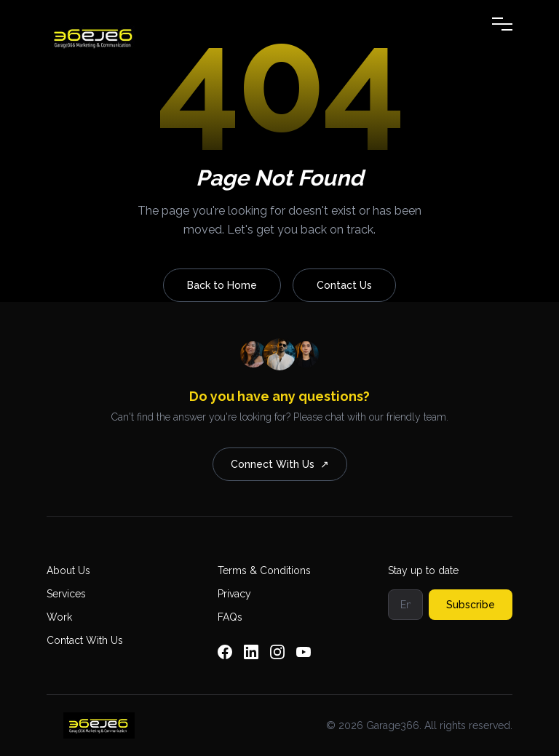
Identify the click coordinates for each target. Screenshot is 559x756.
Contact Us (344, 285)
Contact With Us (85, 640)
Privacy (234, 594)
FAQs (230, 617)
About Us (68, 570)
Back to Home (222, 285)
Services (66, 594)
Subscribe (471, 605)
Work (59, 617)
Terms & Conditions (264, 570)
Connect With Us (280, 464)
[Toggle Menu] (502, 24)
